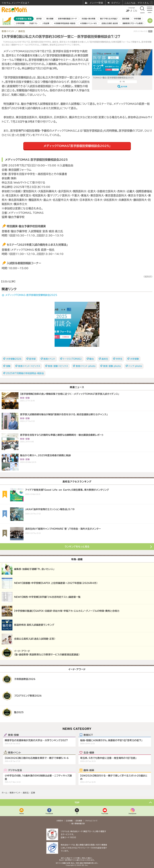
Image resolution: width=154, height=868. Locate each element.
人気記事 (46, 23)
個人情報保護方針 (78, 824)
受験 (8, 366)
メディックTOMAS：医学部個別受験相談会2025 (31, 295)
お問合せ (60, 821)
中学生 (119, 359)
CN (135, 11)
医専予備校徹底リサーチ (68, 19)
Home (22, 814)
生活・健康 (89, 752)
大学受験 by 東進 (24, 19)
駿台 (92, 359)
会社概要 (79, 821)
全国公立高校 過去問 (110, 23)
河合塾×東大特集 (88, 19)
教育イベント (49, 359)
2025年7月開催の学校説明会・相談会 (25, 373)
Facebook (49, 814)
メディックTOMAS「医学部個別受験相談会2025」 (77, 146)
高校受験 (126, 19)
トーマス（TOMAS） (72, 359)
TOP (77, 803)
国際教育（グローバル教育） (133, 23)
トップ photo (135, 366)
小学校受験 (20, 23)
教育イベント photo (86, 366)
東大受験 (50, 19)
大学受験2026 (14, 359)
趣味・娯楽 (89, 770)
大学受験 (135, 359)
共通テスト (34, 23)
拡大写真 (124, 87)
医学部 (39, 19)
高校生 (105, 359)
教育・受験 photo (112, 366)
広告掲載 (69, 821)
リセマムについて (91, 821)
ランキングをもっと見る (77, 547)
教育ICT (88, 735)
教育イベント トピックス (29, 366)
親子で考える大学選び (109, 19)
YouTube (105, 814)
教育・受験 (13, 735)
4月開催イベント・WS (88, 23)
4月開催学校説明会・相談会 (65, 23)
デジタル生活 (15, 770)
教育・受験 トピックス (58, 366)
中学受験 (137, 19)
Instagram (132, 814)
